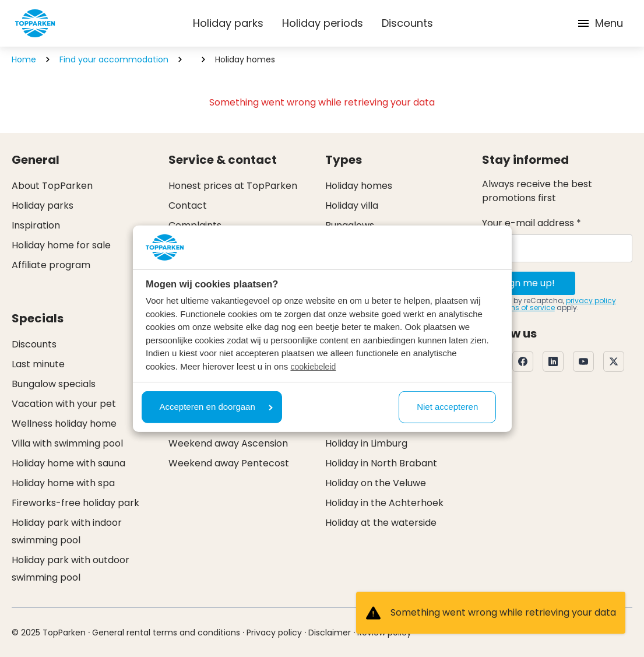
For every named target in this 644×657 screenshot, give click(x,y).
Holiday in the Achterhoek (384, 503)
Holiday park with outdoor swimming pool (71, 569)
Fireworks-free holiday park (75, 503)
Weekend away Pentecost (229, 463)
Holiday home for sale (61, 245)
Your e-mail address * (532, 223)
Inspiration (36, 225)
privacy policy (591, 301)
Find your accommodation (114, 59)
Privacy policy (274, 633)
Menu (600, 23)
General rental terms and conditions (166, 633)
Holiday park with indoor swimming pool (67, 531)
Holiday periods (323, 23)
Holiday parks (228, 23)
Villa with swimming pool (67, 443)
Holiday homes (359, 186)
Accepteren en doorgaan (216, 407)
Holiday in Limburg (366, 443)
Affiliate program (51, 265)
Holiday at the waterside (381, 523)
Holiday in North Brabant (381, 463)
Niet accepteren (447, 407)
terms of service (527, 308)
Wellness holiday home (64, 424)
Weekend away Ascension (228, 443)
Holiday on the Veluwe (376, 483)
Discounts (407, 23)
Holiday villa (352, 205)
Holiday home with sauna (68, 463)
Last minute (38, 364)
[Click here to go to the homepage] (35, 23)
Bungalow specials (54, 384)
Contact (188, 205)
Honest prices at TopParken (233, 186)
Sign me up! (528, 283)
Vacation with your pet (64, 404)
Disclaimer (330, 633)
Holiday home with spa (63, 483)
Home (24, 59)
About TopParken (52, 186)
